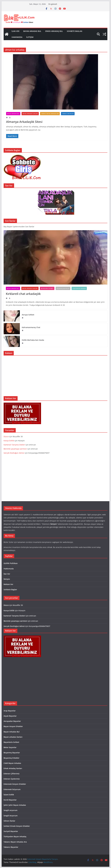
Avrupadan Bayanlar (12, 721)
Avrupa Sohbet (28, 315)
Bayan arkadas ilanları (30, 114)
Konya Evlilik (9, 441)
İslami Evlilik (9, 795)
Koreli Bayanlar (10, 800)
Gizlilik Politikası (11, 563)
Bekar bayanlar (10, 747)
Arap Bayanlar (10, 711)
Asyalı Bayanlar (10, 716)
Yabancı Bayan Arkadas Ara (50, 114)
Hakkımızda (17, 37)
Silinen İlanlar (9, 821)
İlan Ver (15, 31)
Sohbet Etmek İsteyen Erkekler (17, 826)
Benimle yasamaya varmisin (15, 449)
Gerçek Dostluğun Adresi (14, 453)
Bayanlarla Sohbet (47, 288)
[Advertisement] (55, 375)
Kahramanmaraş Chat (31, 327)
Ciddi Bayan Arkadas (79, 288)
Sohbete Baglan (75, 31)
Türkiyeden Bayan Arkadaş (15, 836)
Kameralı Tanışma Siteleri (15, 445)
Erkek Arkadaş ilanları (13, 768)
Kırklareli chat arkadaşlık (23, 294)
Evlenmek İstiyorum (12, 789)
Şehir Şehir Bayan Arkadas (15, 805)
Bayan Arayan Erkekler (13, 726)
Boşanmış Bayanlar (63, 288)
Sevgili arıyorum (10, 810)
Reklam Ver (8, 584)
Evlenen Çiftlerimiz (12, 774)
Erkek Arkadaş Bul (54, 31)
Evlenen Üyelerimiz (12, 779)
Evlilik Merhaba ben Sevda (33, 340)
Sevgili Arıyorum (11, 816)
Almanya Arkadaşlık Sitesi (24, 122)
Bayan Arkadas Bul (32, 31)
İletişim (30, 37)
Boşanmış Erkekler (11, 758)
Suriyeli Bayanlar (11, 831)
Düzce (6, 436)
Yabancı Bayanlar (68, 114)
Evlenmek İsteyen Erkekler (15, 784)
